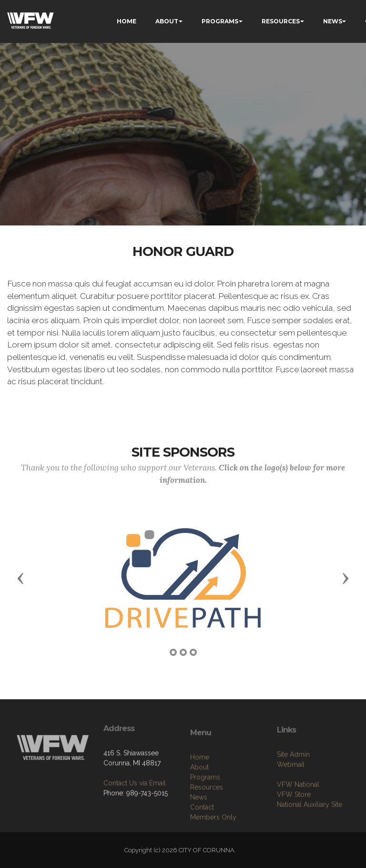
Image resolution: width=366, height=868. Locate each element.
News (199, 827)
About (199, 797)
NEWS (333, 21)
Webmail (291, 788)
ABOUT (167, 21)
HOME (127, 21)
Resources (207, 817)
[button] (20, 578)
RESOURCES (281, 21)
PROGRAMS (220, 21)
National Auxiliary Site (310, 828)
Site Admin (293, 778)
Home (200, 787)
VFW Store (294, 818)
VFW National (298, 808)
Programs (205, 807)
